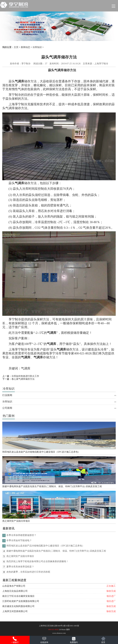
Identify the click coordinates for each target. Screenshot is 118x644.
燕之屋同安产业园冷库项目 (16, 521)
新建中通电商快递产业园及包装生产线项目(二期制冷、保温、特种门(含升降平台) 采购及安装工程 (52, 486)
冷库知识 (37, 47)
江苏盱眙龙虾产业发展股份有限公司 (21, 601)
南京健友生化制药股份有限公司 (18, 606)
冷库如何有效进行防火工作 (25, 376)
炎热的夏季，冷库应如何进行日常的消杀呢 (28, 572)
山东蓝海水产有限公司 (14, 586)
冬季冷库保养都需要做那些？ (21, 535)
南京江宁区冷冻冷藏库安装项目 (18, 596)
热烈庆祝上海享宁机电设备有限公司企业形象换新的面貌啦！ (37, 561)
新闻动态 (25, 47)
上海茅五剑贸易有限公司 (15, 611)
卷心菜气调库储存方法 (23, 379)
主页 (16, 47)
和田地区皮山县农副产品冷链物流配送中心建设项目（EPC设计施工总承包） (41, 452)
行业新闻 (7, 395)
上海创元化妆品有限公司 (15, 591)
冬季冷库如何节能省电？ (19, 540)
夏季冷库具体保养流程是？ (20, 567)
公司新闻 (7, 408)
